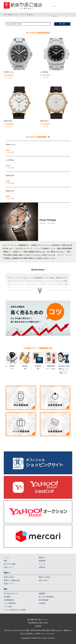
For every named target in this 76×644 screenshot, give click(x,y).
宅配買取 (42, 593)
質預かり (42, 557)
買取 (5, 561)
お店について (9, 567)
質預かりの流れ (44, 577)
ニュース (42, 564)
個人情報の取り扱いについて (38, 620)
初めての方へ (44, 580)
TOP (5, 15)
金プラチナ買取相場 (46, 597)
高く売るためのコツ (11, 593)
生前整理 (7, 597)
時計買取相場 (44, 600)
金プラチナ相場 (10, 564)
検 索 (62, 24)
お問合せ (42, 567)
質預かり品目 (9, 577)
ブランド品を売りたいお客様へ (15, 610)
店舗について (9, 584)
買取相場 (10, 15)
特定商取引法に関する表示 (38, 623)
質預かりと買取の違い (12, 580)
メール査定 (8, 606)
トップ (6, 557)
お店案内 (38, 626)
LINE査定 (42, 603)
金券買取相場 (9, 600)
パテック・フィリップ (20, 15)
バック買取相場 (10, 603)
